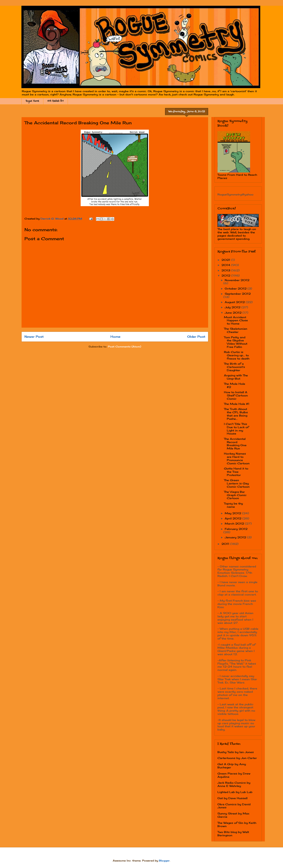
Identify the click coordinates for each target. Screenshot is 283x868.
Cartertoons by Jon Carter (237, 758)
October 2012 (236, 288)
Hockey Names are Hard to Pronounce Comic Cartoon (237, 458)
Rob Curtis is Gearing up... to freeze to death (237, 355)
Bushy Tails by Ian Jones (236, 752)
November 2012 (237, 280)
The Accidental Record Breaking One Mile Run (235, 444)
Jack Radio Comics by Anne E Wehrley (234, 784)
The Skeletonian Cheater (236, 330)
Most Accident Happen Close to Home (236, 320)
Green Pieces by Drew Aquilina (234, 775)
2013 (226, 270)
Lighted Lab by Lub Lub (235, 792)
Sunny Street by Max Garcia (233, 815)
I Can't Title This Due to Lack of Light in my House (236, 429)
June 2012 (234, 313)
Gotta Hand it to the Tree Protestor (236, 472)
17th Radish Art (56, 101)
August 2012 (235, 302)
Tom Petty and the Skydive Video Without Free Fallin (236, 342)
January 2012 (236, 537)
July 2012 (233, 307)
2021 (226, 260)
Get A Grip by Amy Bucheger (232, 766)
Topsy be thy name (233, 505)
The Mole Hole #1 (237, 404)
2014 (226, 265)
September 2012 (238, 294)
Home (115, 337)
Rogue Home (32, 101)
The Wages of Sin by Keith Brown (237, 824)
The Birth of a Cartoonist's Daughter (234, 367)
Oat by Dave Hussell (232, 798)
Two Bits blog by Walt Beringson (233, 834)
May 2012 (233, 513)
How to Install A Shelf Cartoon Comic (236, 395)
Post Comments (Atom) (124, 347)
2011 (226, 544)
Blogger (164, 861)
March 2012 (235, 523)
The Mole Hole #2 (235, 385)
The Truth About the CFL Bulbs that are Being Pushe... (236, 414)
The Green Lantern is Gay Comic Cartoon (237, 483)
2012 (226, 275)
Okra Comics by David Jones (234, 806)
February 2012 (236, 529)
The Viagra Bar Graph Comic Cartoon (235, 495)
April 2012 (234, 518)
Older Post (196, 337)
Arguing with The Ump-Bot (236, 377)
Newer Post (34, 337)
